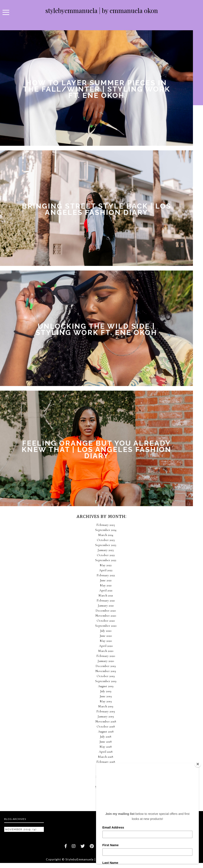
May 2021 (106, 585)
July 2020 (106, 631)
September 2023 (106, 545)
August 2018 (106, 731)
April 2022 (106, 570)
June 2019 (106, 696)
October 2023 (106, 540)
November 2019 (106, 671)
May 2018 (106, 747)
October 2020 (106, 621)
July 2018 (106, 737)
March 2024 (106, 535)
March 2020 (106, 651)
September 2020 (106, 626)
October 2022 (106, 555)
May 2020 (106, 641)
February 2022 (106, 575)
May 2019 (106, 701)
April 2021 (106, 590)
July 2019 (106, 691)
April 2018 (106, 752)
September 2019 (106, 681)
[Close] (198, 764)
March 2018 (106, 757)
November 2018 (106, 721)
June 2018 (106, 742)
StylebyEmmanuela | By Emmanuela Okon (102, 11)
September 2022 (106, 560)
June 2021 (106, 580)
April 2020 (106, 646)
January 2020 (106, 661)
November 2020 (106, 616)
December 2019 (106, 666)
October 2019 (106, 676)
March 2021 (106, 595)
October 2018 (106, 726)
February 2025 (106, 525)
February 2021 (106, 600)
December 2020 (106, 611)
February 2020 (106, 656)
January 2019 (106, 716)
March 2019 (106, 706)
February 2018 (106, 762)
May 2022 (106, 565)
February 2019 (106, 711)
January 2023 (106, 550)
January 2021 (106, 605)
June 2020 (106, 636)
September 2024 (106, 530)
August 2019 (106, 686)
